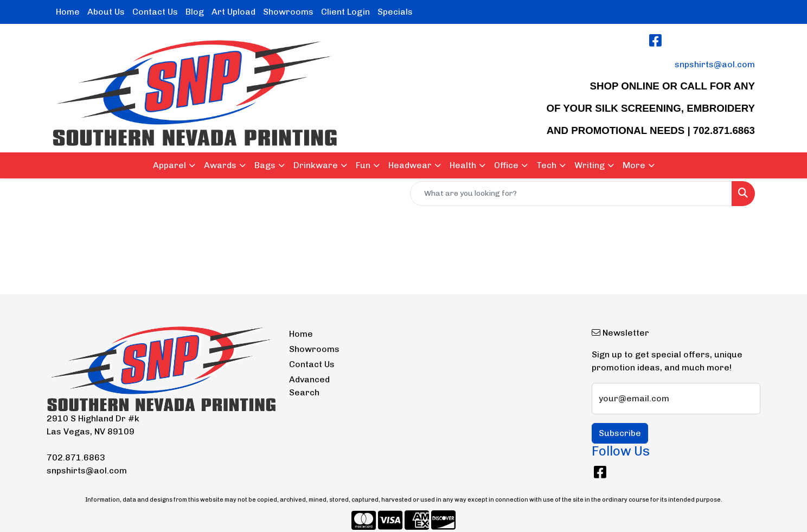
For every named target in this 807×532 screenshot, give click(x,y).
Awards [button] (220, 165)
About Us (106, 12)
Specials (395, 12)
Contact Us (155, 12)
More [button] (634, 165)
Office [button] (506, 165)
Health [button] (463, 165)
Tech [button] (546, 165)
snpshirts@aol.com (715, 64)
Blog (195, 12)
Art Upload (233, 12)
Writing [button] (590, 165)
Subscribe (620, 433)
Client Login (345, 12)
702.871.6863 (76, 457)
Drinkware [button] (316, 165)
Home (68, 12)
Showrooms (288, 12)
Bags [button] (265, 165)
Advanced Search (309, 386)
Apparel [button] (169, 165)
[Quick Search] (571, 194)
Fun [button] (363, 165)
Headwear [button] (410, 165)
